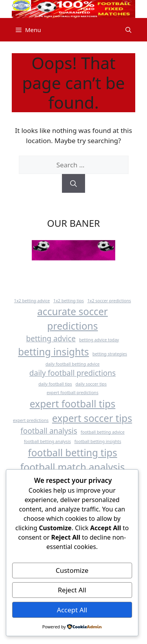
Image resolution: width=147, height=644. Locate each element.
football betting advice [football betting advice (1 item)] (103, 432)
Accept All (72, 610)
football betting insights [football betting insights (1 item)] (98, 441)
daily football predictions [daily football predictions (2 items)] (73, 373)
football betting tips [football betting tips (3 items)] (73, 453)
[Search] (73, 183)
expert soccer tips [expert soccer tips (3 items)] (92, 418)
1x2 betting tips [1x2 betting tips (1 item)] (69, 301)
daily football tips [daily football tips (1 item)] (55, 384)
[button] (128, 30)
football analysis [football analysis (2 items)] (49, 431)
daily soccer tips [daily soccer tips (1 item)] (91, 384)
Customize (72, 570)
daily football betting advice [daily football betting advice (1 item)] (73, 364)
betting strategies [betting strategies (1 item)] (110, 354)
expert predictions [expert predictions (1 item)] (31, 420)
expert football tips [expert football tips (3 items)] (73, 404)
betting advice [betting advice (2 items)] (51, 339)
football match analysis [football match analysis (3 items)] (73, 467)
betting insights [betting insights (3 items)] (54, 352)
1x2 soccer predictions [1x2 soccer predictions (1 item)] (109, 301)
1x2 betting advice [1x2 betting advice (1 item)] (32, 301)
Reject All (72, 590)
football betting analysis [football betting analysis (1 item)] (47, 441)
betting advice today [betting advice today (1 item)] (99, 340)
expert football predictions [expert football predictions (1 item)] (73, 393)
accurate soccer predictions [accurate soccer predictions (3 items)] (73, 319)
